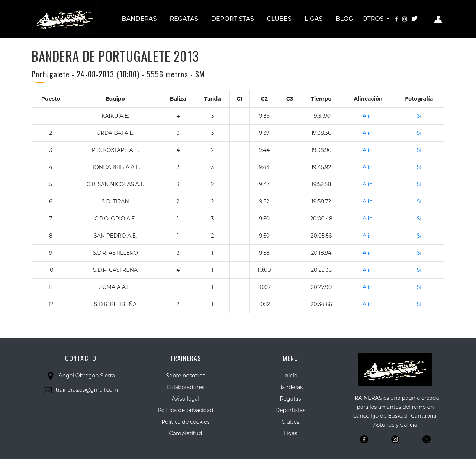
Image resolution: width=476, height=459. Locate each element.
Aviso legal (186, 399)
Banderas (139, 19)
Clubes (279, 19)
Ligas (313, 19)
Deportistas (233, 19)
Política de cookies (186, 422)
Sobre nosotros (185, 376)
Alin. (368, 116)
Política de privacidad (186, 410)
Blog (344, 19)
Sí (419, 116)
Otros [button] (374, 19)
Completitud (186, 433)
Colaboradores (186, 387)
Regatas (184, 19)
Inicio (290, 376)
